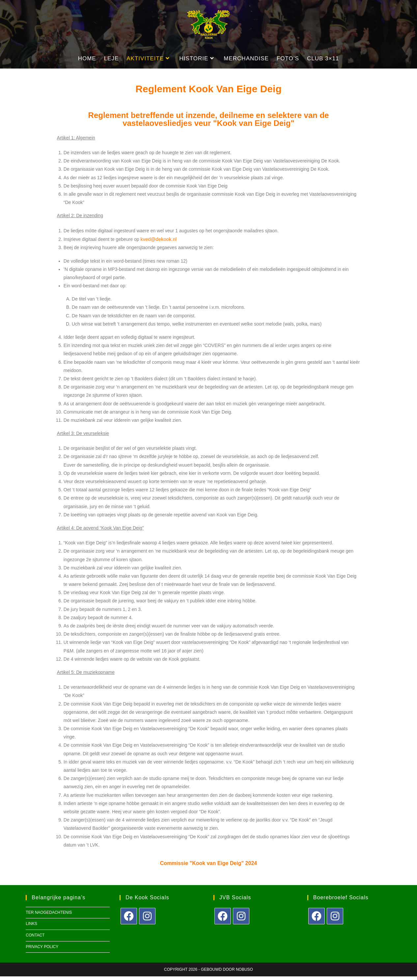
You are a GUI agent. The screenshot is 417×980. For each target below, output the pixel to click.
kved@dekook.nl (157, 243)
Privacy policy (42, 950)
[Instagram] (147, 920)
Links (31, 928)
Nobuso (244, 973)
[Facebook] (129, 920)
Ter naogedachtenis (49, 916)
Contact (35, 939)
